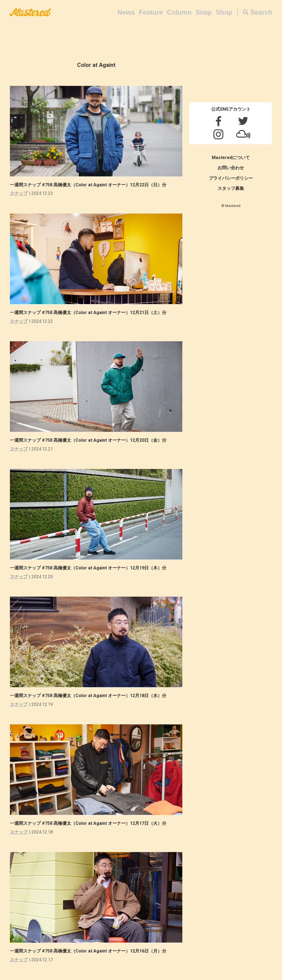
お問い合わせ (231, 168)
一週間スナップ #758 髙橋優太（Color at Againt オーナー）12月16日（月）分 (90, 951)
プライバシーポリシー (231, 178)
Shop (224, 12)
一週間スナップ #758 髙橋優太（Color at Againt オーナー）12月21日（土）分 (90, 312)
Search (261, 12)
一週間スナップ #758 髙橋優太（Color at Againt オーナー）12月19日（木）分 (90, 568)
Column (179, 12)
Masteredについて (231, 158)
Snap (204, 12)
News (126, 12)
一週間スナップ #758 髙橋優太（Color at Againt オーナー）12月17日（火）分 (90, 823)
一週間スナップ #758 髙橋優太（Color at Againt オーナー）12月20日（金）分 (90, 440)
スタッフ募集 (231, 188)
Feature (151, 12)
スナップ (19, 193)
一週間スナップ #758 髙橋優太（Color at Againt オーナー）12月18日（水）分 (90, 696)
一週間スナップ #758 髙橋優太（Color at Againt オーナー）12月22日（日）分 (90, 185)
